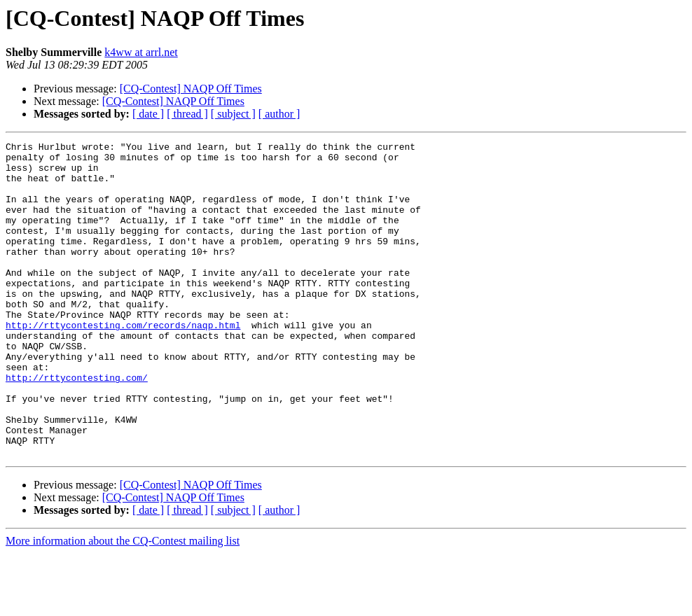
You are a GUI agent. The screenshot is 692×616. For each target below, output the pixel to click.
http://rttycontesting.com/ (77, 426)
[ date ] (148, 114)
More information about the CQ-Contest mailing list (123, 604)
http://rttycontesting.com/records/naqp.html (123, 363)
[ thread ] (187, 114)
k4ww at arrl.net (141, 52)
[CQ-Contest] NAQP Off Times (191, 89)
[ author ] (279, 114)
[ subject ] (233, 114)
